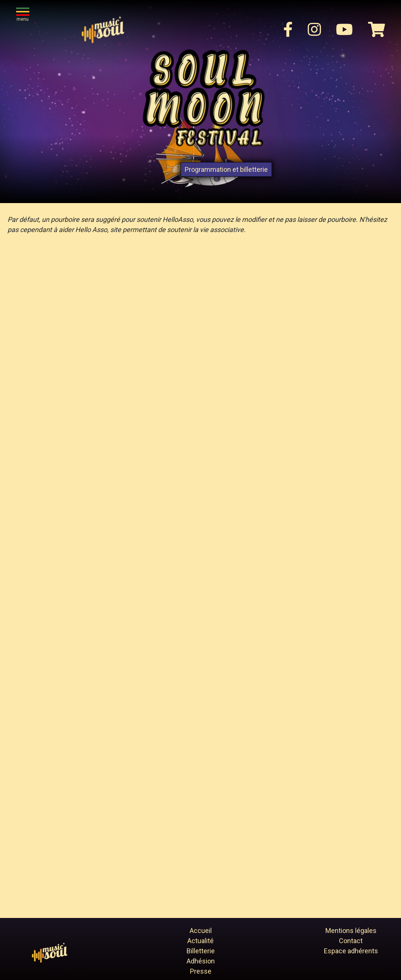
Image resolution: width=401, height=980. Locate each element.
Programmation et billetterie (226, 169)
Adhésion (201, 961)
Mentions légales (351, 931)
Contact (351, 941)
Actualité (200, 941)
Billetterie (201, 951)
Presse (201, 971)
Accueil (201, 931)
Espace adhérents (351, 951)
